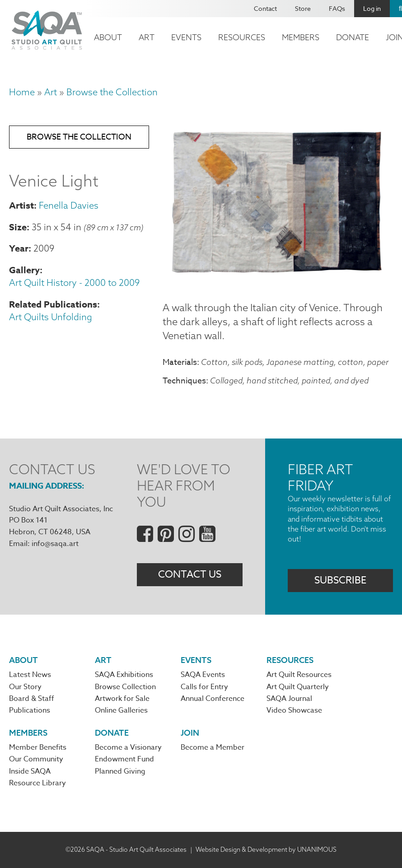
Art (147, 37)
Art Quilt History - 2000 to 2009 (74, 282)
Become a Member (213, 747)
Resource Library (37, 783)
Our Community (36, 759)
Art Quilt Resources (299, 675)
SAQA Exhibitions (124, 675)
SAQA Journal (289, 699)
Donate (353, 37)
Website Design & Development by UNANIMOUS (266, 849)
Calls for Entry (204, 687)
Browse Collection (125, 687)
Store (303, 8)
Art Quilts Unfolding (51, 317)
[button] (278, 279)
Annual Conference (213, 699)
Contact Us (190, 574)
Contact (265, 8)
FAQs (337, 8)
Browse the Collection (112, 92)
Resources (242, 37)
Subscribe (340, 580)
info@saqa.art (55, 544)
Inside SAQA (30, 771)
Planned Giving (120, 771)
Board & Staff (32, 699)
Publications (30, 710)
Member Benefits (38, 747)
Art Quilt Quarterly (298, 687)
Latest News (30, 675)
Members (301, 37)
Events (186, 37)
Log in (372, 8)
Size (18, 227)
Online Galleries (121, 710)
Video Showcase (294, 710)
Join (190, 733)
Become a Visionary (128, 747)
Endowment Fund (124, 759)
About (108, 37)
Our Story (25, 687)
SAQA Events (203, 675)
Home (22, 92)
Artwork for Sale (122, 699)
